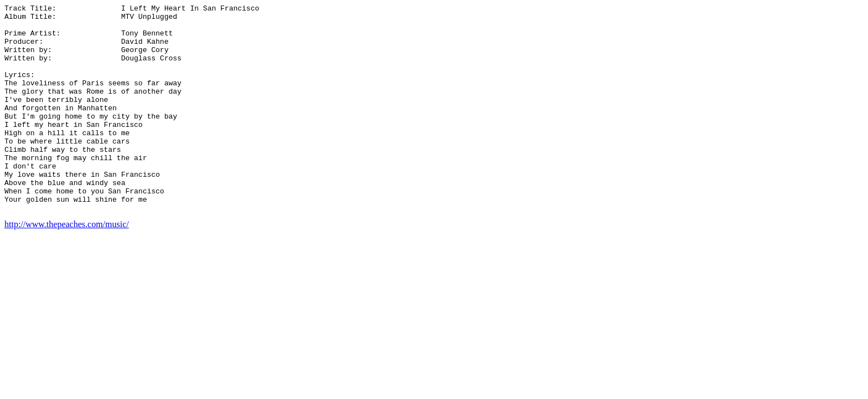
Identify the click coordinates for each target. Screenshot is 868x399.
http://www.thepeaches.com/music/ (67, 266)
